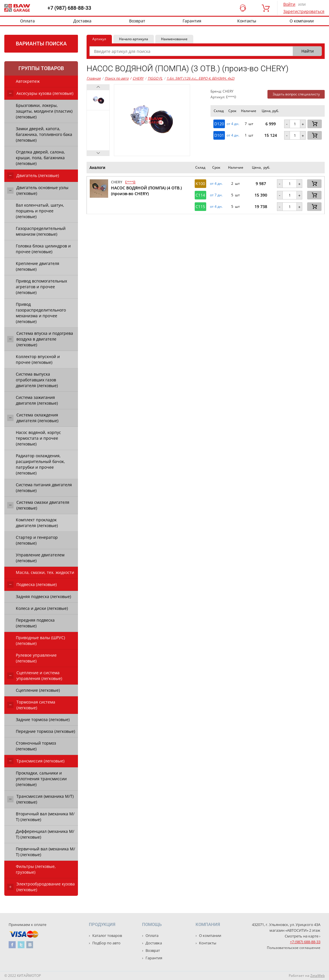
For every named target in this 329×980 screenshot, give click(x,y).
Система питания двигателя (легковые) (44, 488)
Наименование (174, 39)
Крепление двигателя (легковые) (38, 266)
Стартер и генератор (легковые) (37, 540)
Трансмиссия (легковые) (40, 761)
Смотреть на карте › (303, 936)
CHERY (137, 78)
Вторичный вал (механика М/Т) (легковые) (45, 817)
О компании (210, 935)
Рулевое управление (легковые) (36, 658)
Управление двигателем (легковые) (40, 558)
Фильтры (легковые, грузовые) (36, 869)
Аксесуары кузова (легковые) (45, 93)
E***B (130, 182)
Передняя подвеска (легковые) (35, 623)
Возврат (137, 21)
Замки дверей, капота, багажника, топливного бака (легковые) (44, 134)
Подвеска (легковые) (37, 584)
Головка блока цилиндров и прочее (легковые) (43, 249)
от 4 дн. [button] (233, 124)
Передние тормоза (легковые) (45, 731)
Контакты (247, 21)
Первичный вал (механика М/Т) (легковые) (45, 852)
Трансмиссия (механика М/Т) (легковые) (45, 799)
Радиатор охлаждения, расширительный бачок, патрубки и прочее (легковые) (40, 464)
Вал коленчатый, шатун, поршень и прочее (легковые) (40, 211)
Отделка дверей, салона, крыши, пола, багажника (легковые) (40, 158)
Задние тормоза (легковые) (43, 719)
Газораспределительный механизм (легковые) (41, 231)
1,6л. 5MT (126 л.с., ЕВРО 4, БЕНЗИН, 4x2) (200, 78)
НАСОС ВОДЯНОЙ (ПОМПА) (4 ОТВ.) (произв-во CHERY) (146, 191)
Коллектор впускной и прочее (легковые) (38, 359)
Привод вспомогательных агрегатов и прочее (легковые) (41, 287)
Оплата (27, 21)
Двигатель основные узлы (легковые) (42, 190)
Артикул (99, 39)
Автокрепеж (28, 81)
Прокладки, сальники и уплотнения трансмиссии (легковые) (41, 779)
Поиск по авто (117, 78)
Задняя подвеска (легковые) (43, 596)
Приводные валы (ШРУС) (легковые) (40, 640)
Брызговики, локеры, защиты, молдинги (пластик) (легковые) (44, 111)
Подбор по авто (106, 943)
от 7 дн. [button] (216, 195)
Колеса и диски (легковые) (42, 608)
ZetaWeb (317, 976)
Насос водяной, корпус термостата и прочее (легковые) (38, 438)
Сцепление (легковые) (38, 690)
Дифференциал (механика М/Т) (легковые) (45, 834)
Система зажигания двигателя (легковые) (37, 400)
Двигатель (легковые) (38, 175)
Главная (94, 78)
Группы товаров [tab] (41, 68)
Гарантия (192, 21)
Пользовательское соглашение (294, 948)
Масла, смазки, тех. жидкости (45, 572)
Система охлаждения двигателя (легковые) (37, 418)
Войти (289, 4)
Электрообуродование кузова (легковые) (46, 887)
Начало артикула (134, 39)
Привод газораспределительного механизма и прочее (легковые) (41, 313)
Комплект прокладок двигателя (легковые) (37, 523)
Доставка (82, 21)
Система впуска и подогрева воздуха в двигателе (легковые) (45, 339)
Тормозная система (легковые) (36, 705)
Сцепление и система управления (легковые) (39, 676)
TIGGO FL (155, 78)
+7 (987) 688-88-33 (69, 8)
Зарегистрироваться (304, 11)
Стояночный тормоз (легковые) (36, 746)
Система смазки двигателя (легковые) (43, 505)
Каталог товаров (107, 935)
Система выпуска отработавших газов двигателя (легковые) (37, 380)
